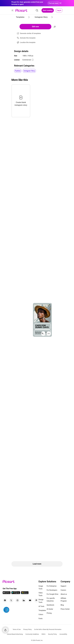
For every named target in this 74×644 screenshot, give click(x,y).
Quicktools (50, 605)
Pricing (49, 613)
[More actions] (49, 334)
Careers (63, 590)
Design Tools (41, 601)
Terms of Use (17, 629)
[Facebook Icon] (5, 600)
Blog (62, 605)
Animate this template (28, 38)
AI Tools (41, 606)
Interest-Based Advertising (15, 634)
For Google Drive (52, 594)
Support (63, 586)
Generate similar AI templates (30, 33)
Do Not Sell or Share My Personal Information (48, 629)
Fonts (41, 619)
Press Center (65, 609)
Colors (41, 614)
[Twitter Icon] (11, 600)
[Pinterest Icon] (36, 600)
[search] (37, 10)
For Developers (52, 590)
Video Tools (41, 594)
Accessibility (63, 634)
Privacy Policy (27, 629)
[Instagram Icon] (17, 600)
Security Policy (52, 634)
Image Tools (41, 587)
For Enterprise (52, 586)
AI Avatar (50, 609)
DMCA (44, 634)
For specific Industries (51, 600)
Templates (42, 610)
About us (64, 594)
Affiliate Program (64, 600)
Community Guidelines (32, 634)
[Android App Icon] (16, 593)
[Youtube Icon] (30, 600)
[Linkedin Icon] (24, 600)
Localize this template (28, 42)
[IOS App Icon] (7, 593)
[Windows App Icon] (25, 593)
